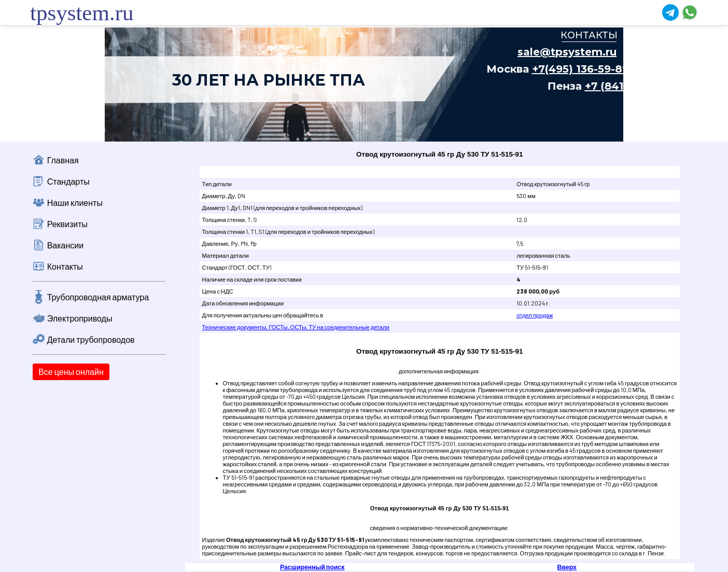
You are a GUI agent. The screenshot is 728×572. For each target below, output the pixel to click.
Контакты (65, 266)
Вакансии (66, 245)
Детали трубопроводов (91, 339)
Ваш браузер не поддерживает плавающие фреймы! (364, 85)
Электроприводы (80, 318)
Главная (63, 160)
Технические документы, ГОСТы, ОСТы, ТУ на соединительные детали (296, 327)
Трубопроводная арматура (98, 297)
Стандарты (68, 181)
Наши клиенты (75, 203)
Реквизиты (67, 224)
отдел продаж (535, 315)
